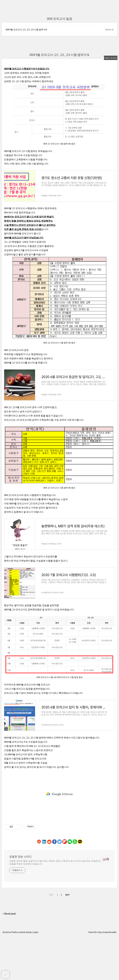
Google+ (36, 976)
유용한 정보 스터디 (20, 900)
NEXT (68, 938)
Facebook (22, 976)
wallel (114, 976)
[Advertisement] (59, 253)
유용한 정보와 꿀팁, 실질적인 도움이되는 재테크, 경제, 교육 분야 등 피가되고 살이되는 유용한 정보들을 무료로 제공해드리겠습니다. (55, 906)
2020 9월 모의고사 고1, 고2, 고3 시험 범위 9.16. (26, 30)
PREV (51, 938)
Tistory (100, 976)
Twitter (15, 976)
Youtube (29, 976)
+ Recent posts (9, 957)
